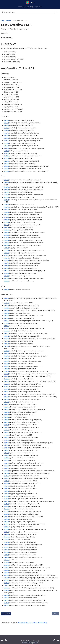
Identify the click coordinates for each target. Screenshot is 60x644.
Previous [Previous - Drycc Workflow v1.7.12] (6, 614)
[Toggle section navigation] (57, 12)
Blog (3, 20)
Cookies (35, 643)
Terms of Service (27, 643)
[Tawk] (2, 640)
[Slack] (58, 640)
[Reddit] (6, 640)
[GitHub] (54, 640)
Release (9, 20)
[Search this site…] (28, 12)
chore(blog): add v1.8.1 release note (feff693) (32, 623)
